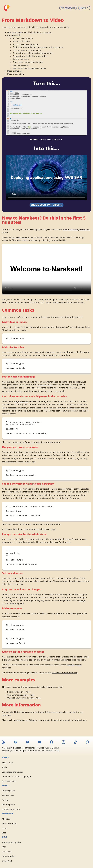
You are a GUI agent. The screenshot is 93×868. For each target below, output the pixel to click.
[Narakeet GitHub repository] (87, 742)
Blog (4, 833)
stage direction (12, 392)
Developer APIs (9, 781)
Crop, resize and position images (28, 62)
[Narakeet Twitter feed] (28, 742)
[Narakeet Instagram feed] (63, 742)
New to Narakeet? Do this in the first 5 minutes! (29, 32)
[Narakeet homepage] (7, 8)
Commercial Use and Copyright (16, 777)
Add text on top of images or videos (29, 68)
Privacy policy (8, 791)
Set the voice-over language (25, 44)
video (28, 701)
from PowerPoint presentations (77, 229)
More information (16, 74)
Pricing (5, 800)
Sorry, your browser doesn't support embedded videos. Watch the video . (46, 178)
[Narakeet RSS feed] (4, 742)
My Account (68, 8)
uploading (45, 240)
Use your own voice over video (27, 50)
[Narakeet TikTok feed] (75, 742)
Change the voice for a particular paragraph (33, 53)
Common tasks (14, 35)
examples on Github (26, 729)
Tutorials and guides (11, 842)
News (5, 828)
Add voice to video (21, 41)
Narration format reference (28, 444)
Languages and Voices (12, 772)
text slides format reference (65, 682)
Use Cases (7, 851)
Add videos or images (23, 38)
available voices (45, 386)
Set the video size (21, 59)
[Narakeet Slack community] (16, 742)
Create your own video (45, 205)
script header (48, 543)
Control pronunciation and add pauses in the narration (38, 47)
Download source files (45, 139)
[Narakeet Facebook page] (52, 742)
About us (6, 819)
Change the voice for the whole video (30, 56)
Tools (4, 767)
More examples (14, 71)
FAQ (4, 847)
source (21, 701)
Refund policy (8, 805)
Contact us (7, 861)
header (37, 389)
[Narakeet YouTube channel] (39, 742)
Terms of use (8, 795)
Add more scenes (21, 65)
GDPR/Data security (11, 809)
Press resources (9, 823)
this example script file (22, 237)
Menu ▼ (84, 8)
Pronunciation (9, 856)
